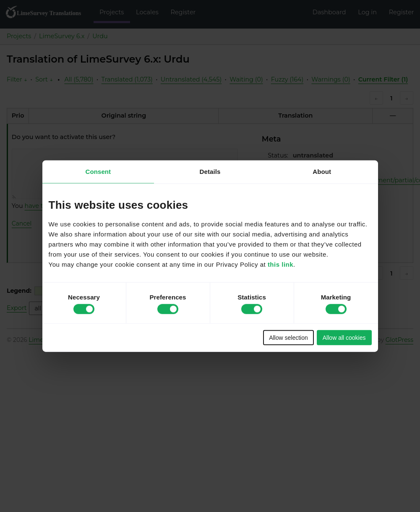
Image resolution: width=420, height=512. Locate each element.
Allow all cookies (344, 338)
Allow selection (288, 338)
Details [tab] (210, 171)
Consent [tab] (98, 171)
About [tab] (322, 171)
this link (280, 264)
